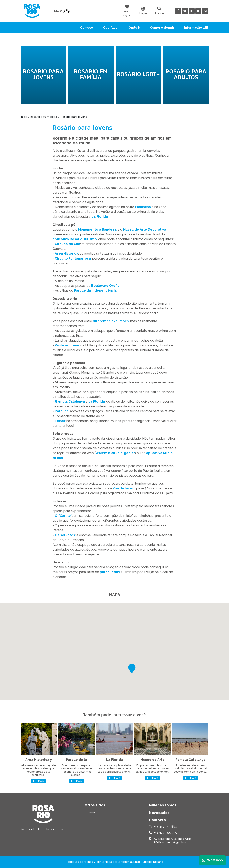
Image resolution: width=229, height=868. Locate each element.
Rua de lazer (123, 488)
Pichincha (143, 207)
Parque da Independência (95, 291)
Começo (87, 28)
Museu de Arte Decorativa (145, 229)
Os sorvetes (65, 535)
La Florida (100, 217)
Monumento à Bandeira (97, 229)
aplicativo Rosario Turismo (75, 239)
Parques (62, 411)
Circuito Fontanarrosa (73, 258)
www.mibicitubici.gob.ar (115, 453)
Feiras (60, 421)
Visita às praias (67, 345)
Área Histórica (67, 254)
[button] (132, 669)
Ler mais (39, 781)
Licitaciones (92, 812)
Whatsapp (212, 860)
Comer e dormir (162, 28)
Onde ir (134, 28)
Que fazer (111, 28)
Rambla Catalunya (70, 402)
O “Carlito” (64, 516)
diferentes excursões (111, 321)
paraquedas (110, 572)
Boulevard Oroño (105, 286)
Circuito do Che (68, 244)
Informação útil (196, 28)
